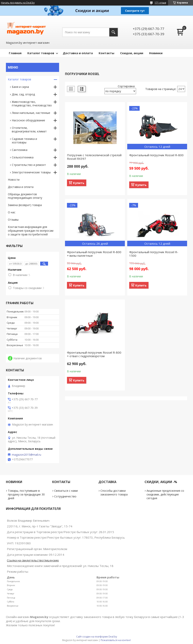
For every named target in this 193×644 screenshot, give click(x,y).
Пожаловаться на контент (116, 640)
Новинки (156, 53)
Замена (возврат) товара (25, 205)
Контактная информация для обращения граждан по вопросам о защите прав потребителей (31, 231)
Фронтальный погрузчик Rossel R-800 (156, 155)
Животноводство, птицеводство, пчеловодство (32, 104)
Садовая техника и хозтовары (24, 141)
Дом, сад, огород (23, 94)
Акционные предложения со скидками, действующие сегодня (165, 494)
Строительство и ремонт (29, 165)
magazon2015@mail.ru (26, 455)
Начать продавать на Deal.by (18, 3)
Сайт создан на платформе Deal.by (97, 637)
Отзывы (13, 220)
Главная (15, 53)
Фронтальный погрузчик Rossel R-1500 (154, 254)
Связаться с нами (66, 491)
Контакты (106, 53)
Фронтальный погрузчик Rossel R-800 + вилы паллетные (94, 254)
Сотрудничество (65, 496)
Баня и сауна (20, 87)
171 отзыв (160, 3)
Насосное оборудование (28, 120)
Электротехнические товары (31, 172)
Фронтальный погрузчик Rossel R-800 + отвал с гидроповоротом (94, 354)
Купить (79, 183)
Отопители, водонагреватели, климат (29, 130)
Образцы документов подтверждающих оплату (25, 196)
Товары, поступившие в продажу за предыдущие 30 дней (26, 494)
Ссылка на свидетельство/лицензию (33, 560)
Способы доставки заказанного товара (114, 493)
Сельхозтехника (23, 157)
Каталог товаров (41, 53)
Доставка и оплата (78, 53)
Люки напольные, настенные (31, 113)
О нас (12, 212)
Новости (14, 180)
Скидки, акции (132, 53)
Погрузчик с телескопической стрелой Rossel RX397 (94, 157)
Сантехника (20, 150)
